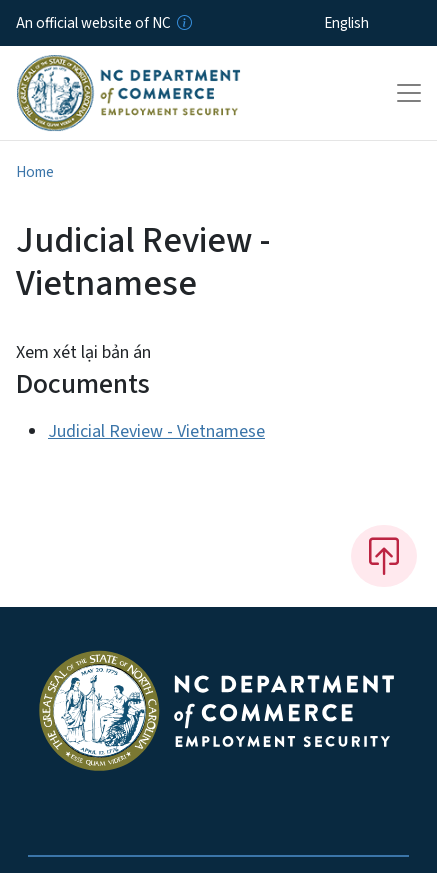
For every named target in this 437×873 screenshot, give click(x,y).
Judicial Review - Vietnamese (156, 431)
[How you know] (183, 23)
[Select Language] (377, 23)
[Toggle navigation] (409, 93)
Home (35, 172)
